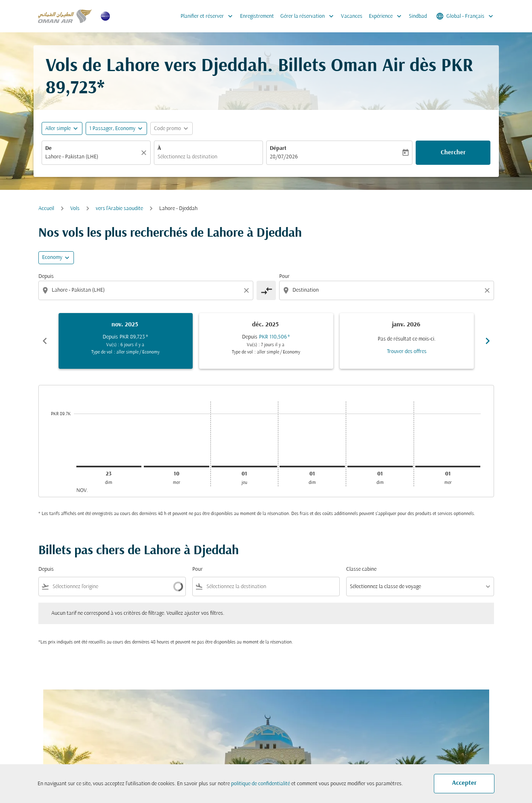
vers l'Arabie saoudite (119, 209)
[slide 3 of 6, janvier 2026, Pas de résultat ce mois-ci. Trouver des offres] (407, 341)
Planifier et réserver (209, 16)
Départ (278, 148)
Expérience (387, 16)
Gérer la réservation (309, 16)
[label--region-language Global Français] (465, 16)
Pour (284, 276)
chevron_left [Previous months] (45, 341)
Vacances (352, 16)
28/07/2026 (284, 157)
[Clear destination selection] (488, 290)
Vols (75, 209)
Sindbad (418, 16)
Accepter (464, 783)
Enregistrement (257, 16)
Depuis (46, 276)
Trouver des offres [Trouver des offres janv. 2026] (407, 352)
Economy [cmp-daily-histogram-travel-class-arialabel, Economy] (52, 258)
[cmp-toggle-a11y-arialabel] (266, 290)
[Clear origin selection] (248, 290)
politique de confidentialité (261, 784)
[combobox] (92, 157)
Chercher (453, 153)
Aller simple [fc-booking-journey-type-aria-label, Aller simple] (58, 129)
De (48, 148)
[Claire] (145, 153)
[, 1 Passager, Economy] (112, 129)
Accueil (46, 209)
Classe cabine (361, 569)
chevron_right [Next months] (488, 341)
